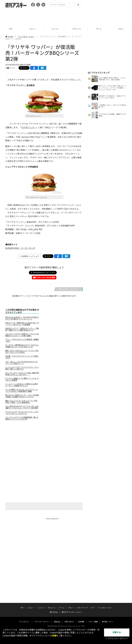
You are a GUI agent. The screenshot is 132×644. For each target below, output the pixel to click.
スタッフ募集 (93, 605)
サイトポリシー (25, 605)
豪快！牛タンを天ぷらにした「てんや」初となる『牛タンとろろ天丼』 (22, 351)
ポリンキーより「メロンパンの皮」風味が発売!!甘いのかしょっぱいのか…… (22, 374)
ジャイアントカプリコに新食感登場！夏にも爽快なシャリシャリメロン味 (22, 418)
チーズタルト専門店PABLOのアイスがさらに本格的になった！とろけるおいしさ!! (22, 346)
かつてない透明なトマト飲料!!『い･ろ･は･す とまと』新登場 (22, 379)
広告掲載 (81, 605)
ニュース (55, 29)
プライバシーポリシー (42, 605)
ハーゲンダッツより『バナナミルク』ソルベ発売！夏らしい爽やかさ (22, 368)
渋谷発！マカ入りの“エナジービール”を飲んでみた (22, 357)
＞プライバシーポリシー (117, 639)
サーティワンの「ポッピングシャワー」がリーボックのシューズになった (22, 413)
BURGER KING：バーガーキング (20, 248)
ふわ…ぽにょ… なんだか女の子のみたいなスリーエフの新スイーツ (21, 363)
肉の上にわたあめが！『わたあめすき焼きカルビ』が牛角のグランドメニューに (22, 318)
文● (7, 68)
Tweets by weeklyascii (52, 519)
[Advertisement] (66, 16)
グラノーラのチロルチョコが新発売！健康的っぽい (22, 340)
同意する (117, 632)
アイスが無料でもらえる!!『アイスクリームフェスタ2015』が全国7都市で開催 (21, 390)
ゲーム (99, 29)
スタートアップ (82, 591)
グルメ (70, 591)
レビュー (33, 29)
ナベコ (12, 68)
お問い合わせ (69, 605)
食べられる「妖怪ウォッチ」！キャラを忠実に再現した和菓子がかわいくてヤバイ (22, 396)
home (9, 36)
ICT (93, 591)
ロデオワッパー (29, 127)
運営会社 (57, 605)
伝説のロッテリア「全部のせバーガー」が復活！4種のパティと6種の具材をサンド (22, 329)
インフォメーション (26, 36)
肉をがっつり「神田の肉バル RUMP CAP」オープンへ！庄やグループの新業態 (22, 324)
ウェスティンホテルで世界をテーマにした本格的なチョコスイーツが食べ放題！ (22, 335)
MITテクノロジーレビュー (72, 595)
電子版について (107, 605)
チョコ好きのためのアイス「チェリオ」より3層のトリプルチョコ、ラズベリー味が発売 (22, 407)
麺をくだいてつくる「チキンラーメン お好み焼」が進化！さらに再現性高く (21, 402)
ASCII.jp (54, 595)
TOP (11, 29)
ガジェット (77, 29)
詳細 (54, 636)
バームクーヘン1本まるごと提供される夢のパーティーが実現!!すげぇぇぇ (22, 385)
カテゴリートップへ (68, 289)
